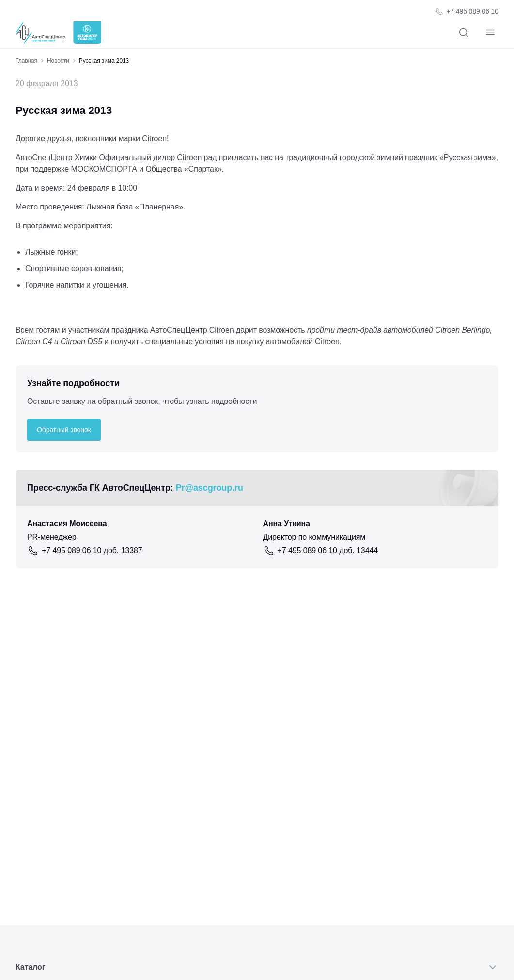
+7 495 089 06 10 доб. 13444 (328, 551)
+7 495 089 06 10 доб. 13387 (92, 551)
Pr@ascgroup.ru (210, 488)
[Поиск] (463, 33)
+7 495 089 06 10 (472, 11)
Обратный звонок (64, 430)
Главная (26, 61)
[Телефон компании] (467, 11)
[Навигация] (490, 33)
